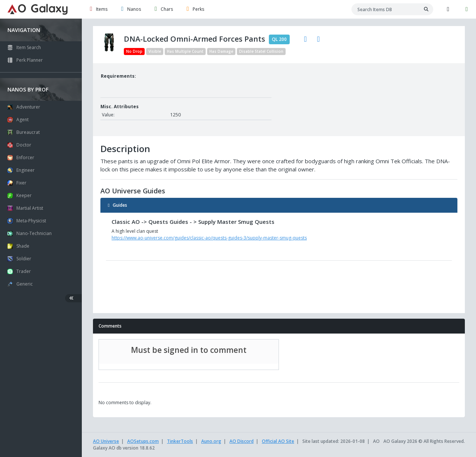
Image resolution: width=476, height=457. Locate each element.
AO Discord (242, 441)
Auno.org (211, 441)
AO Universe (106, 441)
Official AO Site (278, 441)
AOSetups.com (143, 441)
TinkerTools (180, 441)
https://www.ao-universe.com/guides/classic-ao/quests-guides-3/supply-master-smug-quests (209, 238)
